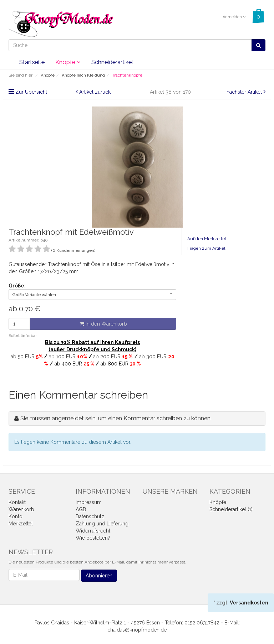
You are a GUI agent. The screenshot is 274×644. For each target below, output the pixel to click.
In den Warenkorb (103, 324)
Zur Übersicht (31, 92)
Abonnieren (99, 576)
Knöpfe (68, 62)
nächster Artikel (245, 92)
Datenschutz (90, 516)
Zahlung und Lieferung (102, 524)
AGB (81, 509)
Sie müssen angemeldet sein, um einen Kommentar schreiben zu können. (116, 418)
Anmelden (234, 17)
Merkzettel (21, 524)
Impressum (89, 502)
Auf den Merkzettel (207, 239)
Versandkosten (249, 603)
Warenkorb (21, 509)
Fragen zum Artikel (206, 248)
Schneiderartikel (112, 62)
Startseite (32, 62)
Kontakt (17, 502)
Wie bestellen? (93, 538)
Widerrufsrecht (93, 531)
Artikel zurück (95, 92)
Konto (16, 516)
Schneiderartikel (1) (231, 509)
